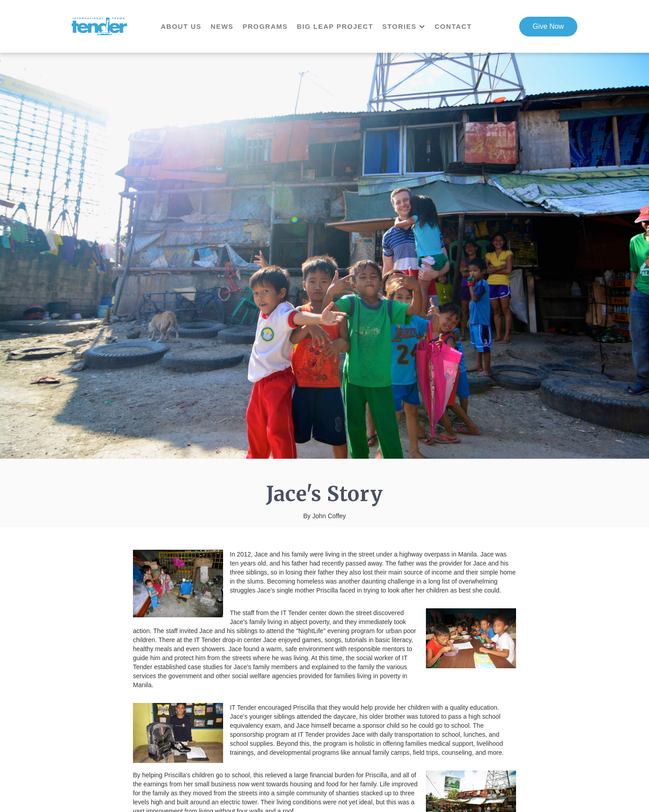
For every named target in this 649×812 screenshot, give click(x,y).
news (222, 26)
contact (453, 26)
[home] (99, 27)
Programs (265, 26)
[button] (408, 27)
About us (181, 26)
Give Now (548, 26)
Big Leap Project (335, 26)
